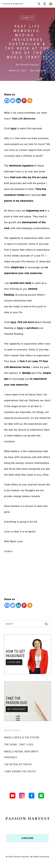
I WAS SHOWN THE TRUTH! (20, 771)
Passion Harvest (29, 65)
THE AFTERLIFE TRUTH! (18, 764)
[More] (30, 101)
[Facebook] (7, 101)
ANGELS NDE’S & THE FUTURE (22, 737)
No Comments (38, 71)
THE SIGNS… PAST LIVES (19, 745)
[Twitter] (13, 101)
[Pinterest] (24, 101)
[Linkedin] (18, 101)
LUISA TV (27, 18)
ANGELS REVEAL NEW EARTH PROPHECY (21, 754)
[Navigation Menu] (51, 4)
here (13, 128)
